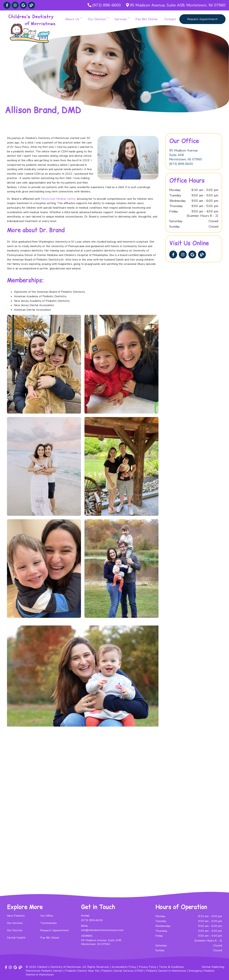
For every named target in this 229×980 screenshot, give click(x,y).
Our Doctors (97, 19)
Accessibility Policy (124, 967)
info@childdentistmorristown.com (102, 930)
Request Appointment (55, 930)
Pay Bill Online (146, 19)
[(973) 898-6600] (104, 5)
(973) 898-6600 (181, 164)
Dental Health (16, 938)
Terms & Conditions (172, 967)
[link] (7, 5)
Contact (170, 19)
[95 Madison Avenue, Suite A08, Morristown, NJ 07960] (176, 5)
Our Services (15, 923)
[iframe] (83, 768)
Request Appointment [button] (202, 19)
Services (121, 19)
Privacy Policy (148, 967)
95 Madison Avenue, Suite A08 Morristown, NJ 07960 (101, 942)
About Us (72, 19)
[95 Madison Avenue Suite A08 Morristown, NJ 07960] (186, 155)
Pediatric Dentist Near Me (82, 971)
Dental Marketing (213, 967)
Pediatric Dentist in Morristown (166, 971)
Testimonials (48, 923)
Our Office (47, 916)
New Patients (16, 916)
